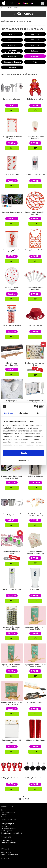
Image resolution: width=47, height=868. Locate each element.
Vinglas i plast (12, 401)
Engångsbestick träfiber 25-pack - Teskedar (12, 703)
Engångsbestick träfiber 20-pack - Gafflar (35, 628)
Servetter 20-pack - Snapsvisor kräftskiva (35, 553)
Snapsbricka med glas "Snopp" (12, 553)
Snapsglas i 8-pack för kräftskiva (35, 138)
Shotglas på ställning (35, 702)
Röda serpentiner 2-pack (35, 740)
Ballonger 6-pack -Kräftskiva (12, 289)
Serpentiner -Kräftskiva (12, 325)
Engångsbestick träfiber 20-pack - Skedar (35, 666)
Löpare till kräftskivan (12, 174)
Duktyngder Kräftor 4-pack (12, 778)
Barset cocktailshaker (12, 99)
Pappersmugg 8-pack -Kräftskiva (12, 251)
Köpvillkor (4, 817)
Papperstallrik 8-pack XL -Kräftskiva (35, 213)
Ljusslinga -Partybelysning (12, 212)
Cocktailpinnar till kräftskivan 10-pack (35, 515)
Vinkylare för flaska (35, 476)
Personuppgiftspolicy (9, 812)
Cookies (4, 814)
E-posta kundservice (8, 819)
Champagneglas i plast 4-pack (35, 402)
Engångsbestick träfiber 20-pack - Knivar (12, 666)
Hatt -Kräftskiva (35, 325)
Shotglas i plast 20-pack (12, 589)
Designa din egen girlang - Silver (35, 364)
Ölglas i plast (35, 589)
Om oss (3, 810)
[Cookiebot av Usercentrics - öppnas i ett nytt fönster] (34, 406)
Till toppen (23, 798)
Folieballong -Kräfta (35, 99)
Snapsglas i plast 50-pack (35, 174)
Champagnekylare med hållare (12, 515)
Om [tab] (39, 413)
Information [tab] (23, 413)
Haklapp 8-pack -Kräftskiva (35, 250)
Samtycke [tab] (8, 413)
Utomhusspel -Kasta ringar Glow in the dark (12, 477)
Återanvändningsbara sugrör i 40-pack (12, 628)
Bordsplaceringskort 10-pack (12, 741)
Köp (12, 110)
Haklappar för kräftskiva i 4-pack (12, 138)
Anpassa (24, 460)
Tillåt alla (23, 453)
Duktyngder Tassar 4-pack (35, 778)
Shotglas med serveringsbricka (12, 364)
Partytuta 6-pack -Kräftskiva (35, 289)
